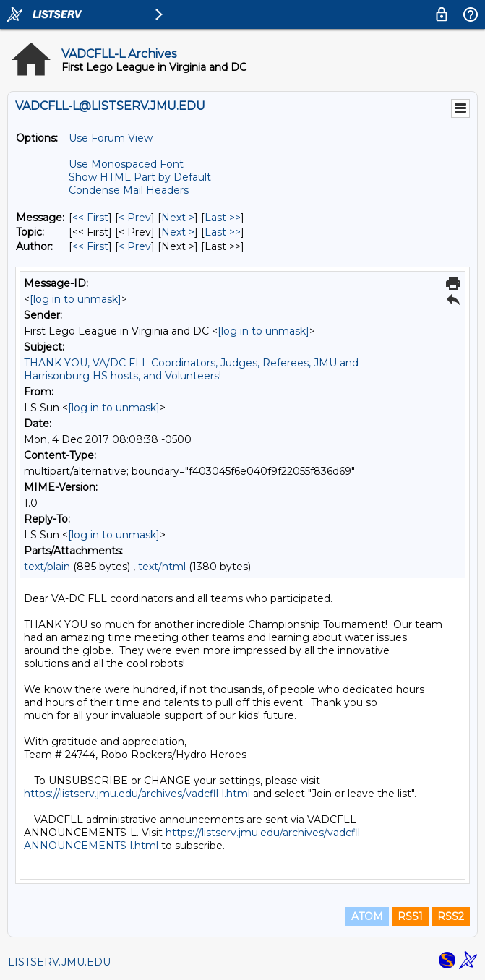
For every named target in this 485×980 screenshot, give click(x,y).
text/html (162, 567)
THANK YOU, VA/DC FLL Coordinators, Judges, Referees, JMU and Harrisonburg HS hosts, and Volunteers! (191, 369)
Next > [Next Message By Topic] (178, 232)
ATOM (367, 916)
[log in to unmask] (76, 299)
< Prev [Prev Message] (135, 218)
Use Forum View (111, 138)
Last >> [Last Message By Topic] (223, 232)
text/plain (47, 567)
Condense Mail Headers (129, 190)
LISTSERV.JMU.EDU (59, 962)
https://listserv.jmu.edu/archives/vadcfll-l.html (137, 794)
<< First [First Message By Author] (90, 246)
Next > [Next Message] (178, 218)
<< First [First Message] (90, 218)
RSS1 (410, 916)
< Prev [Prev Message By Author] (135, 246)
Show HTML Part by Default (140, 177)
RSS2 (451, 916)
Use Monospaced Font (126, 164)
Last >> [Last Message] (223, 218)
